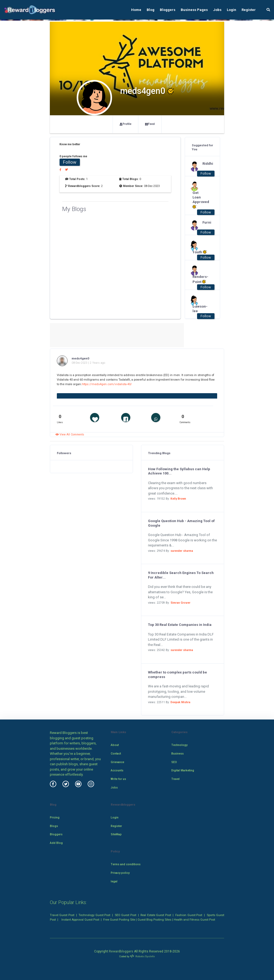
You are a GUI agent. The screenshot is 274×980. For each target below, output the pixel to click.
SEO (174, 762)
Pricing (55, 818)
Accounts (117, 770)
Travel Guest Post (62, 915)
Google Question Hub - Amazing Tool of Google (181, 523)
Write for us (118, 779)
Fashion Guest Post (189, 915)
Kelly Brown (178, 499)
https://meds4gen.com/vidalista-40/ (107, 384)
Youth (200, 252)
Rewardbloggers (121, 951)
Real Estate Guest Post (156, 915)
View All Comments (70, 435)
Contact (116, 754)
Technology (179, 745)
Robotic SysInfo (142, 956)
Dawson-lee (200, 309)
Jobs (217, 10)
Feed (150, 124)
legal (114, 881)
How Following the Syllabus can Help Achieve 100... (179, 471)
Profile (125, 124)
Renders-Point (200, 279)
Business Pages (194, 10)
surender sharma (182, 551)
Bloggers (168, 10)
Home (136, 10)
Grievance (117, 762)
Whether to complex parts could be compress (177, 675)
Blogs (54, 826)
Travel (175, 779)
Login (232, 10)
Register (249, 10)
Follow (70, 162)
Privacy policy (120, 873)
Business (177, 754)
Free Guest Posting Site (119, 920)
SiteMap (116, 834)
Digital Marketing (183, 770)
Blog (151, 10)
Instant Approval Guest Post (80, 920)
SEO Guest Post (125, 915)
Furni (207, 222)
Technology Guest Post (94, 915)
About (115, 745)
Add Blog (56, 843)
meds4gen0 (80, 358)
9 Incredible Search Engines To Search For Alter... (181, 575)
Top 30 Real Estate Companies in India (180, 625)
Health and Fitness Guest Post (194, 920)
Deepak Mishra (180, 702)
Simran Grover (180, 603)
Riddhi (208, 164)
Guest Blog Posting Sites (154, 920)
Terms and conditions (126, 864)
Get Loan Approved (200, 200)
